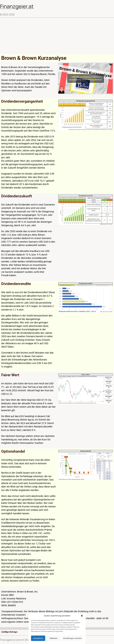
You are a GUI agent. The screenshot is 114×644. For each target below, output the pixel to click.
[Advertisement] (57, 36)
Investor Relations (16, 599)
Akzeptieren (38, 638)
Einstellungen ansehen (73, 638)
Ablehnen (54, 638)
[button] (82, 616)
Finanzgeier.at (17, 6)
